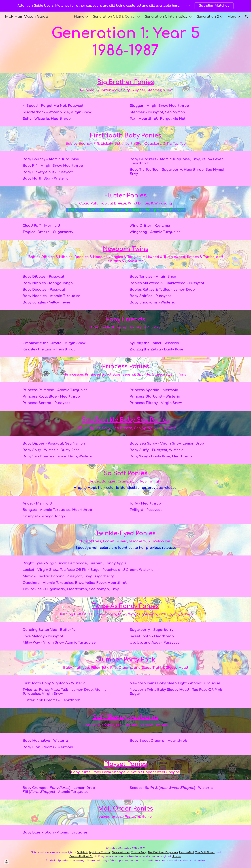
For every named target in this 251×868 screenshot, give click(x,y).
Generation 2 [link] (208, 17)
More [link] (232, 17)
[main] (125, 42)
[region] (125, 6)
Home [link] (79, 17)
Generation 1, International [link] (166, 17)
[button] (247, 17)
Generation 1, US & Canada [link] (114, 17)
